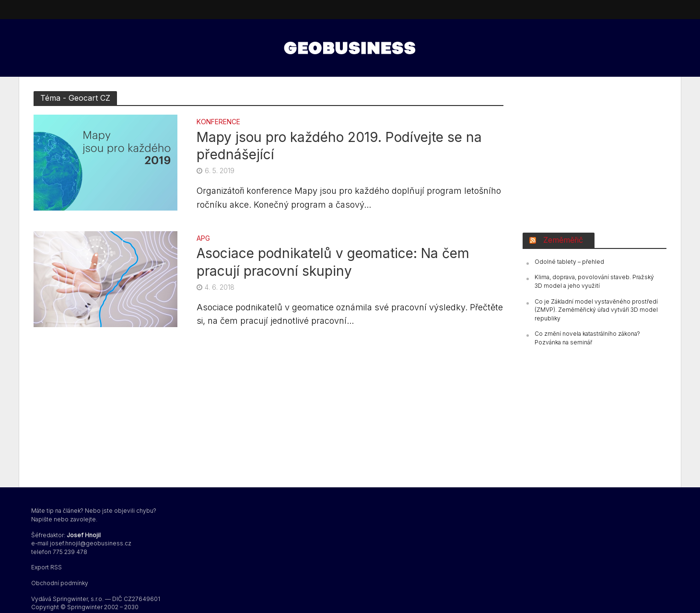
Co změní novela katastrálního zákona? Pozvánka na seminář (587, 338)
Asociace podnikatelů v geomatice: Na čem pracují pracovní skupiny (333, 262)
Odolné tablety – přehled (569, 262)
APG (203, 239)
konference (218, 122)
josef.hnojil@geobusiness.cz (91, 543)
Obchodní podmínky (60, 583)
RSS (56, 567)
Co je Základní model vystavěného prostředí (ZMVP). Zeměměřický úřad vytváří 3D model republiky (596, 310)
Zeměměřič (563, 240)
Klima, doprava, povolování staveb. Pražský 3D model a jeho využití (594, 281)
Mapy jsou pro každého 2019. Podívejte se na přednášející (339, 146)
